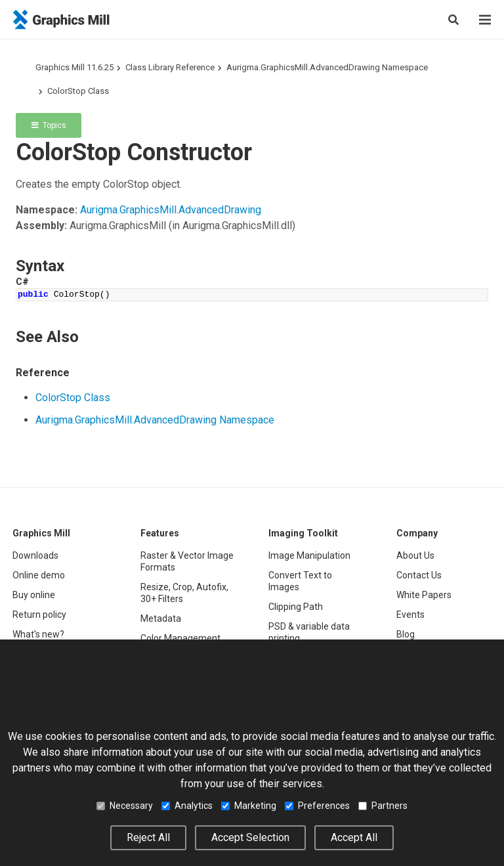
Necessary (125, 806)
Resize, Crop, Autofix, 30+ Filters (184, 593)
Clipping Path (296, 607)
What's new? (38, 634)
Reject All (148, 837)
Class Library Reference (170, 67)
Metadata (161, 618)
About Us (415, 555)
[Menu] (485, 20)
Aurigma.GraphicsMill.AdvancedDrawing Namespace (327, 67)
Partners (383, 806)
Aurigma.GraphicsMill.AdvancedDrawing (171, 210)
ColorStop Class (78, 91)
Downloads (35, 555)
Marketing (249, 806)
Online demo (39, 575)
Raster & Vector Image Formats (187, 561)
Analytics (187, 806)
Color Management (180, 638)
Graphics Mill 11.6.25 (74, 67)
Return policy (39, 615)
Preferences (317, 806)
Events (410, 615)
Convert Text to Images (300, 581)
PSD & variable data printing (309, 632)
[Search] (453, 20)
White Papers (424, 595)
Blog (406, 634)
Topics (49, 125)
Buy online (34, 595)
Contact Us (419, 575)
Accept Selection (250, 837)
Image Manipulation (309, 555)
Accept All (354, 837)
